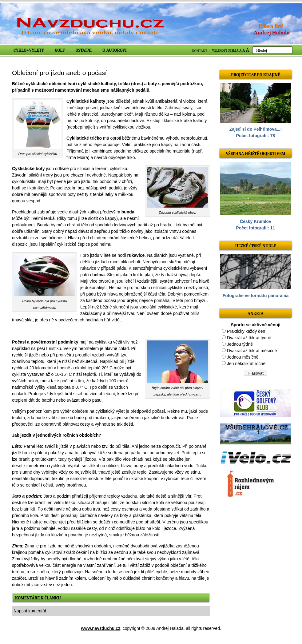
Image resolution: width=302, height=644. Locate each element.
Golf (60, 50)
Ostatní (84, 50)
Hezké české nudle (256, 246)
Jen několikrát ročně (246, 364)
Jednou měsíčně (243, 357)
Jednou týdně (240, 344)
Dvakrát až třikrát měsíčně (252, 351)
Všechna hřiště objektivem (255, 154)
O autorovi (115, 50)
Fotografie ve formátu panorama (256, 296)
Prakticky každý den (246, 331)
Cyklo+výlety (29, 50)
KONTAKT (200, 51)
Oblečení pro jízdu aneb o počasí (59, 73)
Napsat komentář (30, 611)
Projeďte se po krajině (256, 75)
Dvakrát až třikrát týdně (249, 338)
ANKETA (256, 314)
